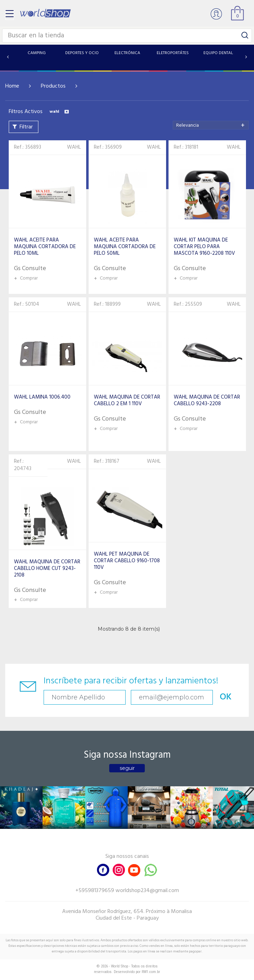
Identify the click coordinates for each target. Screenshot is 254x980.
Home (12, 86)
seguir (127, 768)
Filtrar (26, 127)
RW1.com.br (151, 972)
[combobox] (211, 125)
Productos (53, 86)
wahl (59, 112)
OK (226, 697)
